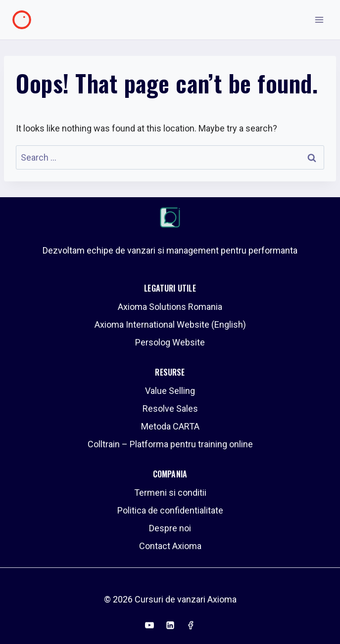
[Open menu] (319, 20)
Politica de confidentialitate (170, 510)
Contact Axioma (170, 546)
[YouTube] (149, 625)
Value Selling (170, 391)
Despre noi (170, 528)
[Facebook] (191, 625)
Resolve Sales (170, 408)
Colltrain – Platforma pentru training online (170, 444)
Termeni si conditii (170, 493)
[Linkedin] (170, 625)
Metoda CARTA (170, 426)
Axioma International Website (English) (170, 324)
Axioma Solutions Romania (170, 307)
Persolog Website (170, 342)
